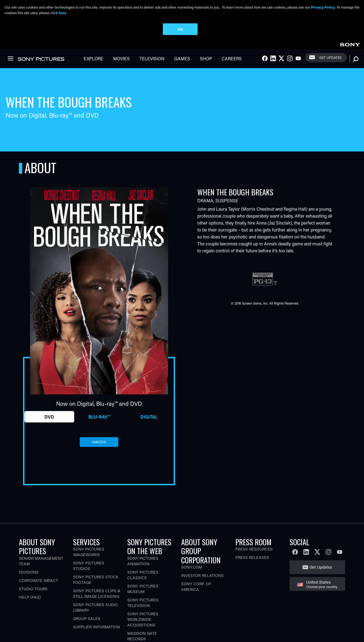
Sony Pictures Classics (143, 555)
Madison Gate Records (142, 616)
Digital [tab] (149, 396)
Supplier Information (97, 607)
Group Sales (87, 598)
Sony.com (192, 547)
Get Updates (321, 547)
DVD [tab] (49, 396)
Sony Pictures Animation (143, 541)
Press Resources (254, 529)
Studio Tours (33, 568)
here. (63, 13)
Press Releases (252, 537)
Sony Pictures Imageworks (89, 532)
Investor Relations (202, 555)
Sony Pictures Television (143, 582)
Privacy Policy (323, 7)
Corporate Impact (38, 560)
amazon (99, 422)
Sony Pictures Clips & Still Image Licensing (97, 573)
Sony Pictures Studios (89, 545)
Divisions (29, 552)
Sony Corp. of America (196, 566)
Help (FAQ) (30, 577)
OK (180, 29)
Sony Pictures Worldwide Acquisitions (143, 599)
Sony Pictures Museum (143, 568)
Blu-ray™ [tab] (99, 396)
